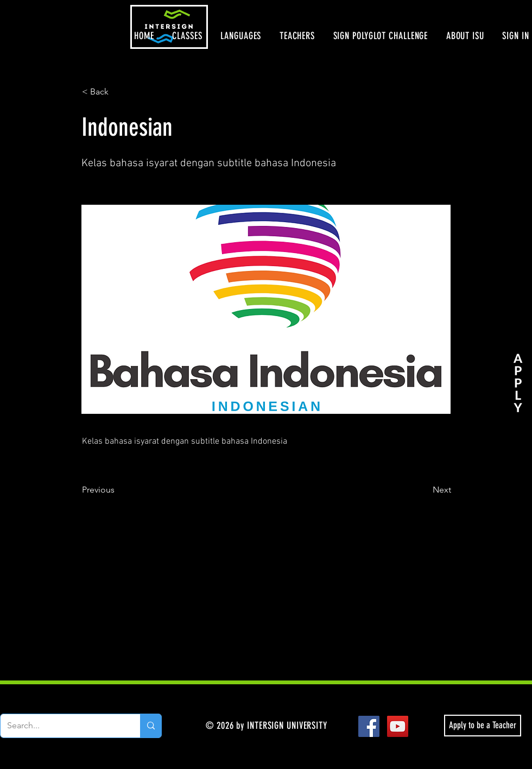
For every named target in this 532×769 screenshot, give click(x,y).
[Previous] (118, 490)
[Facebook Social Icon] (369, 726)
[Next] (424, 490)
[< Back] (118, 92)
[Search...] (62, 726)
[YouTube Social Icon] (398, 726)
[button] (188, 36)
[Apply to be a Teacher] (483, 726)
